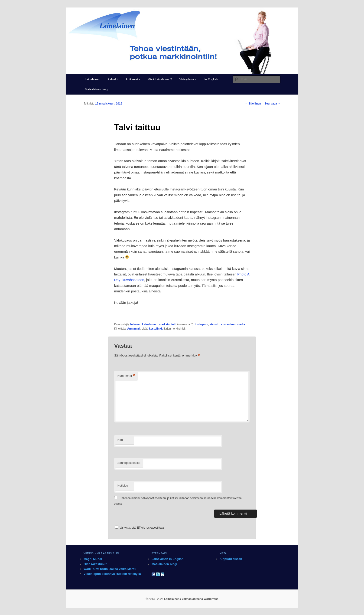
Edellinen (253, 104)
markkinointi (167, 324)
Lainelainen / (173, 599)
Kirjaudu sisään (231, 559)
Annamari (134, 329)
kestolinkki (156, 329)
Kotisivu (123, 486)
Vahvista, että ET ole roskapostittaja (140, 528)
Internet (135, 324)
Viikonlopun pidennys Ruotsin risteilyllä (112, 574)
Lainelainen (93, 79)
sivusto (214, 324)
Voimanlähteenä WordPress (200, 599)
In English (211, 79)
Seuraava (272, 104)
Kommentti (126, 376)
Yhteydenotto (188, 79)
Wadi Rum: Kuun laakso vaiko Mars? (110, 569)
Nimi (120, 440)
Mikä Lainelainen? (160, 79)
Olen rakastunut (95, 564)
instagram (201, 324)
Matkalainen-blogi (164, 564)
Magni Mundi (93, 559)
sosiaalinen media (233, 324)
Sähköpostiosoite (129, 463)
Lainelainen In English (167, 559)
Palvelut (113, 79)
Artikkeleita (133, 79)
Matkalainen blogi (96, 89)
